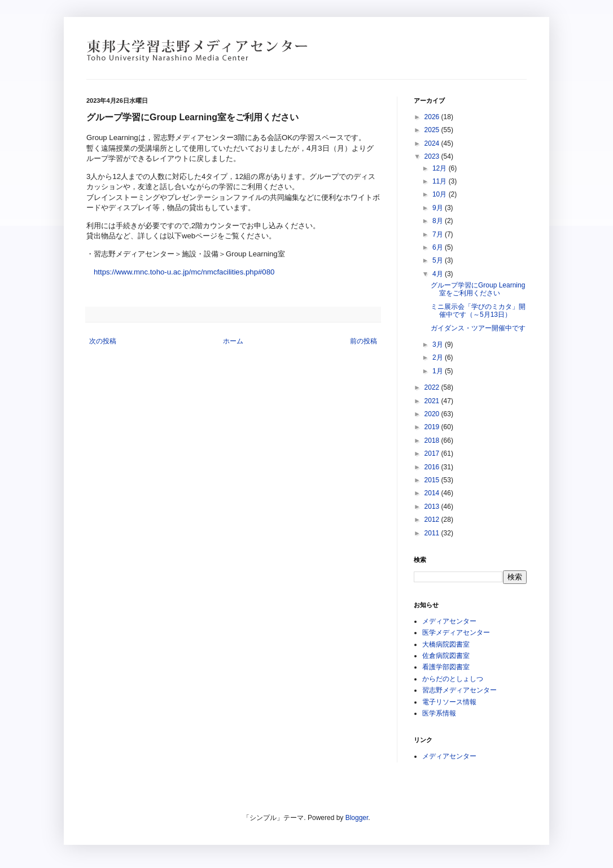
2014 (433, 493)
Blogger (357, 818)
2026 (433, 117)
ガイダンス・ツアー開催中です (478, 328)
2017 (433, 453)
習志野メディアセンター (459, 690)
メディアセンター (449, 621)
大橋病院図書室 (446, 644)
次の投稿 (103, 341)
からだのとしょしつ (453, 679)
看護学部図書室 (446, 667)
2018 (433, 440)
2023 (433, 156)
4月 (439, 274)
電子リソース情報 (449, 702)
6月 (439, 247)
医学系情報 (439, 713)
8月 (439, 221)
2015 (433, 480)
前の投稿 (364, 341)
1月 (439, 371)
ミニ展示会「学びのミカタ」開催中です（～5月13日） (478, 311)
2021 (433, 401)
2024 (433, 143)
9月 (439, 208)
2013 (433, 507)
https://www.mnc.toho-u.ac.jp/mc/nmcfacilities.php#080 (184, 272)
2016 (433, 467)
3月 (439, 344)
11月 (441, 181)
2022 (433, 387)
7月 (439, 234)
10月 (441, 194)
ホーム (233, 341)
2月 (439, 357)
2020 (433, 414)
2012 (433, 520)
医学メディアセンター (456, 633)
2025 (433, 130)
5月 (439, 260)
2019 (433, 427)
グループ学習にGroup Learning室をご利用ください (478, 289)
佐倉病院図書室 (446, 656)
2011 (433, 533)
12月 (441, 168)
